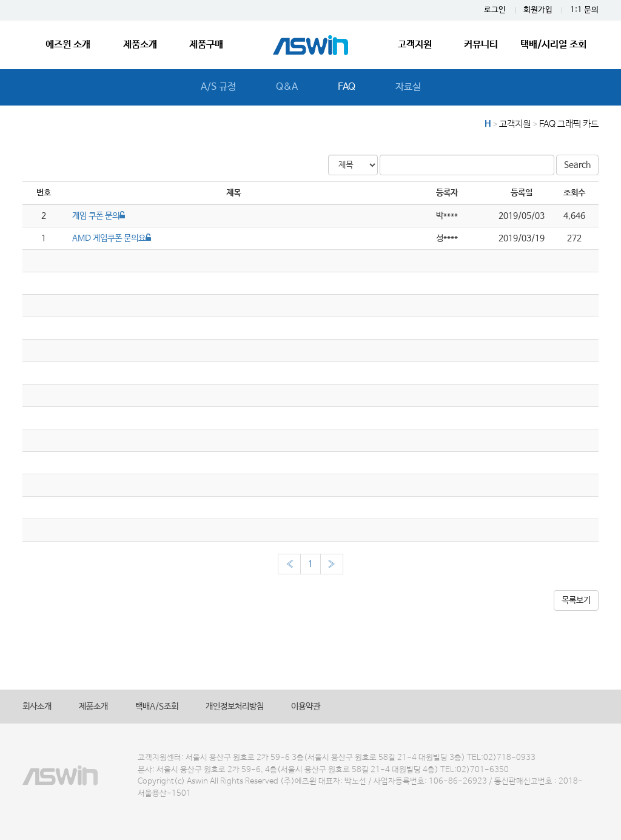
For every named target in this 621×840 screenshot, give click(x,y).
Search (577, 165)
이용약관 (306, 707)
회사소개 (37, 707)
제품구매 (206, 45)
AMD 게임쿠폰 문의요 (112, 238)
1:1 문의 (584, 10)
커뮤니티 (481, 45)
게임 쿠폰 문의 (99, 216)
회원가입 (538, 10)
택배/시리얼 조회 (553, 45)
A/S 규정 (218, 87)
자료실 (408, 87)
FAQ (347, 87)
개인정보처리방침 (235, 707)
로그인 (495, 10)
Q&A (287, 87)
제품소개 (140, 45)
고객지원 (415, 45)
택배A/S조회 (157, 707)
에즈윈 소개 (68, 45)
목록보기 (576, 600)
